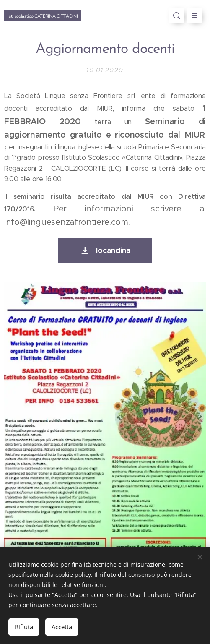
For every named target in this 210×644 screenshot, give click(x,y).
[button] (176, 16)
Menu (192, 16)
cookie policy (73, 575)
